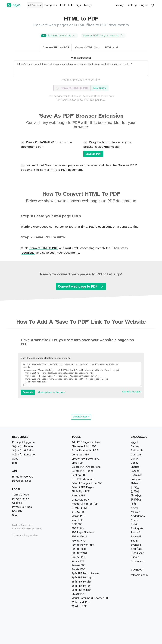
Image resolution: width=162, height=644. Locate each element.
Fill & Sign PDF (81, 508)
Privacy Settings (22, 507)
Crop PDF (77, 492)
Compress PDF (80, 483)
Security (17, 511)
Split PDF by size (82, 459)
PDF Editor (78, 504)
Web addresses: (81, 58)
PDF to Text (79, 512)
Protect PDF (79, 549)
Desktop (132, 5)
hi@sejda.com (139, 575)
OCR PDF (77, 574)
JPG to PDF (78, 528)
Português (137, 528)
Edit (63, 5)
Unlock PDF (78, 557)
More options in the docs (51, 392)
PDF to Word (79, 537)
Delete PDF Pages (83, 496)
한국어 (135, 492)
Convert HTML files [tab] (87, 48)
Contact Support (81, 417)
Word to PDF (79, 541)
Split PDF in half (81, 451)
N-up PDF (77, 561)
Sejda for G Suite (23, 451)
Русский (136, 537)
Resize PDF (78, 565)
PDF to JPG (78, 524)
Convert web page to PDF (81, 286)
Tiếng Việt (137, 553)
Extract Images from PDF (87, 582)
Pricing (119, 5)
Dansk (134, 459)
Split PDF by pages (83, 455)
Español (136, 471)
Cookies (17, 503)
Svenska (136, 545)
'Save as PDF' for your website (103, 36)
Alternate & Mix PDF (84, 467)
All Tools (35, 5)
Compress (51, 5)
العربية (134, 442)
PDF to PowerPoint (83, 594)
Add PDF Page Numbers (86, 602)
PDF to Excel (79, 545)
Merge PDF (78, 475)
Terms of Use (21, 495)
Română (136, 533)
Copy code (28, 392)
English (135, 467)
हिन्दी (133, 504)
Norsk (134, 520)
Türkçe (135, 557)
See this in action (132, 392)
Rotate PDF (78, 553)
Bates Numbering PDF (85, 479)
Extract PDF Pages (83, 442)
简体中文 (136, 496)
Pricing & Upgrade (23, 442)
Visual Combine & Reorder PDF (90, 471)
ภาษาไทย (137, 549)
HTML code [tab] (112, 48)
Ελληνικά (136, 475)
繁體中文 (136, 500)
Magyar (135, 512)
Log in (144, 5)
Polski (134, 524)
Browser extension (58, 36)
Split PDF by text (81, 463)
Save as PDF (93, 154)
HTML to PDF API (23, 477)
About (16, 459)
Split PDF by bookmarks (86, 446)
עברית (134, 508)
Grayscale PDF (80, 578)
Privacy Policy (20, 499)
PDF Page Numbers (83, 520)
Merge (88, 5)
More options (100, 88)
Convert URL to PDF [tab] (56, 48)
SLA (15, 515)
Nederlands (138, 516)
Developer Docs (22, 481)
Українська (138, 561)
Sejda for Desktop (23, 446)
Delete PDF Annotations (86, 606)
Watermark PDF (81, 533)
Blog (15, 463)
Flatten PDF (78, 586)
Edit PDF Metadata (83, 590)
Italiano (136, 483)
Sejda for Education (24, 455)
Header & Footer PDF (85, 516)
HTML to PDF (79, 569)
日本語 (135, 487)
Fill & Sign (75, 5)
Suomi (135, 541)
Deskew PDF (79, 500)
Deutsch (136, 455)
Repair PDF (78, 487)
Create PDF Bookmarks (85, 598)
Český (134, 463)
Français (136, 479)
